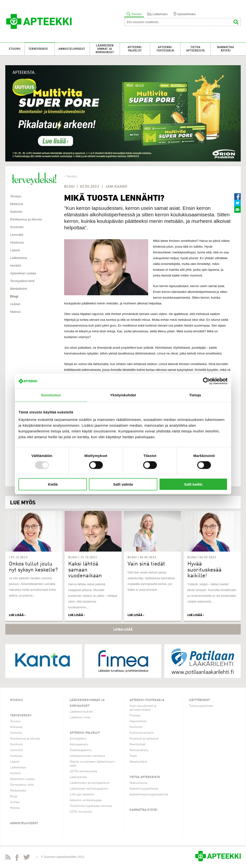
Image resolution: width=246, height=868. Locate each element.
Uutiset (15, 304)
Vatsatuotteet (138, 762)
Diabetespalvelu (81, 750)
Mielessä (17, 204)
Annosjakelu (78, 739)
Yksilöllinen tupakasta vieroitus (91, 806)
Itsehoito (16, 212)
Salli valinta (123, 484)
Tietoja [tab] (195, 395)
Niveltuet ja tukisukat (144, 739)
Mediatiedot (19, 289)
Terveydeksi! (38, 49)
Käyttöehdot (199, 700)
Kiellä (53, 484)
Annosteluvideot (72, 49)
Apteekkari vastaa (23, 273)
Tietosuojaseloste (201, 706)
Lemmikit (17, 235)
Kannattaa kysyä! (226, 49)
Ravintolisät (138, 744)
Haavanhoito (138, 721)
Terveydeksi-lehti (22, 281)
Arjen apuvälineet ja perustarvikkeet (143, 708)
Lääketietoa (19, 258)
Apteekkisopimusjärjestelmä (149, 794)
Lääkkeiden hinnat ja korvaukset (105, 49)
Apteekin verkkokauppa (86, 800)
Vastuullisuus (138, 783)
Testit (133, 756)
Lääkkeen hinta (80, 717)
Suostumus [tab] (51, 395)
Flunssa (135, 716)
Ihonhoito (17, 227)
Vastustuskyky (139, 750)
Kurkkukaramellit (141, 733)
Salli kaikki (193, 484)
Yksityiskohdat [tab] (123, 395)
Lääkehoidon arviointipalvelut (89, 783)
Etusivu (15, 49)
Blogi (14, 296)
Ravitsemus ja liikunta (26, 219)
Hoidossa (17, 242)
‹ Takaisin (71, 176)
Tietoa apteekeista (195, 49)
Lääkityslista (78, 777)
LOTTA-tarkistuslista (83, 771)
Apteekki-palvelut (135, 49)
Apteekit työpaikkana (144, 789)
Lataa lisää (123, 629)
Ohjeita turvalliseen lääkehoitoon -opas (93, 764)
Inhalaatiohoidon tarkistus (87, 756)
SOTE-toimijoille (81, 812)
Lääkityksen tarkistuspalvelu (89, 789)
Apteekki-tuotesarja (165, 49)
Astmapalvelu (79, 744)
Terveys (16, 196)
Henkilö (16, 266)
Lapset (15, 250)
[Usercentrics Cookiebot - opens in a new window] (206, 381)
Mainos (15, 312)
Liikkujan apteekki (82, 794)
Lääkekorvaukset (81, 712)
